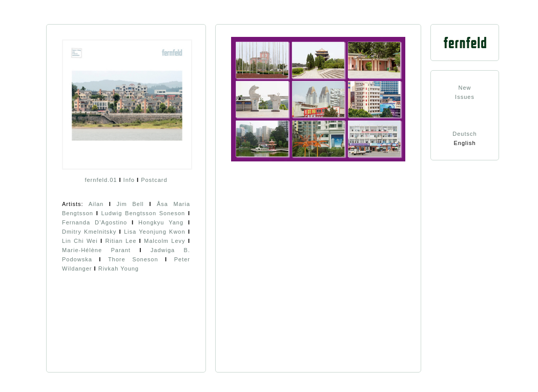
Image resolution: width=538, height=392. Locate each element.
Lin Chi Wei (80, 241)
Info (129, 180)
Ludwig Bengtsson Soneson (143, 213)
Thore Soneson (133, 259)
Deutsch (464, 134)
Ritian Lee (121, 241)
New (464, 88)
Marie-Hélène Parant (96, 250)
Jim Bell (130, 204)
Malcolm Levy (165, 241)
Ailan (96, 204)
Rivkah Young (119, 269)
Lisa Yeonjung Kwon (155, 232)
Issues (465, 97)
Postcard (154, 180)
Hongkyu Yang (161, 222)
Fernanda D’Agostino (95, 222)
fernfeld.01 (101, 180)
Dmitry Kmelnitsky (89, 232)
